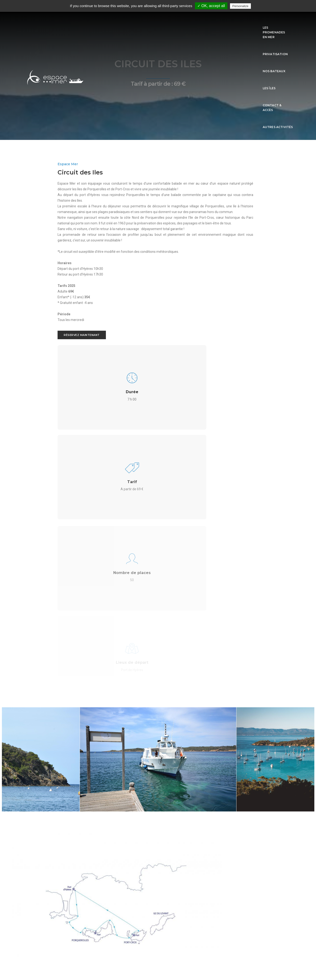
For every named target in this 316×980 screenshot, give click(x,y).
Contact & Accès (242, 22)
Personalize (240, 6)
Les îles (216, 22)
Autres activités (278, 22)
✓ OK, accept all (211, 6)
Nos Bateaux (193, 22)
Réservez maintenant (47, 393)
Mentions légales (158, 955)
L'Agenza (80, 947)
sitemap (158, 962)
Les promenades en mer (125, 22)
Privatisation (163, 22)
